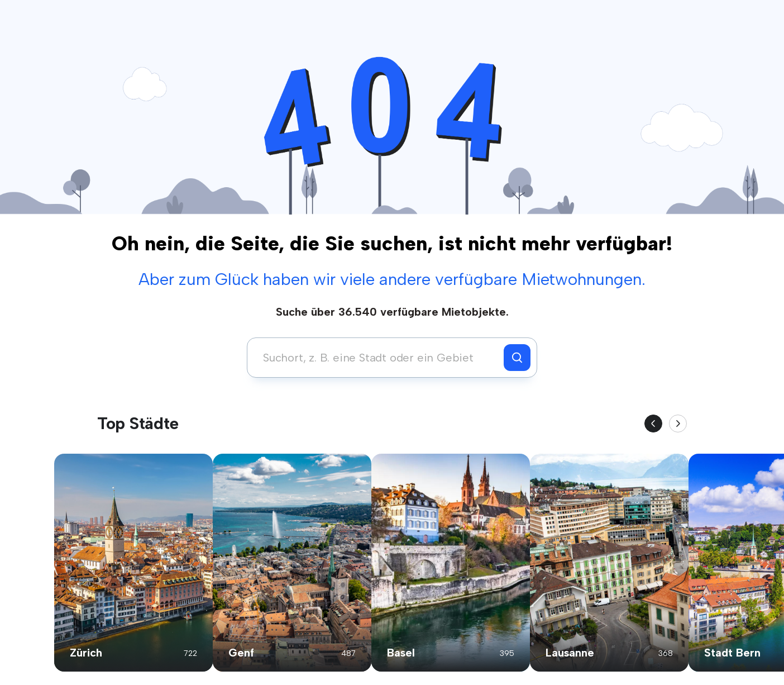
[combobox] (378, 358)
